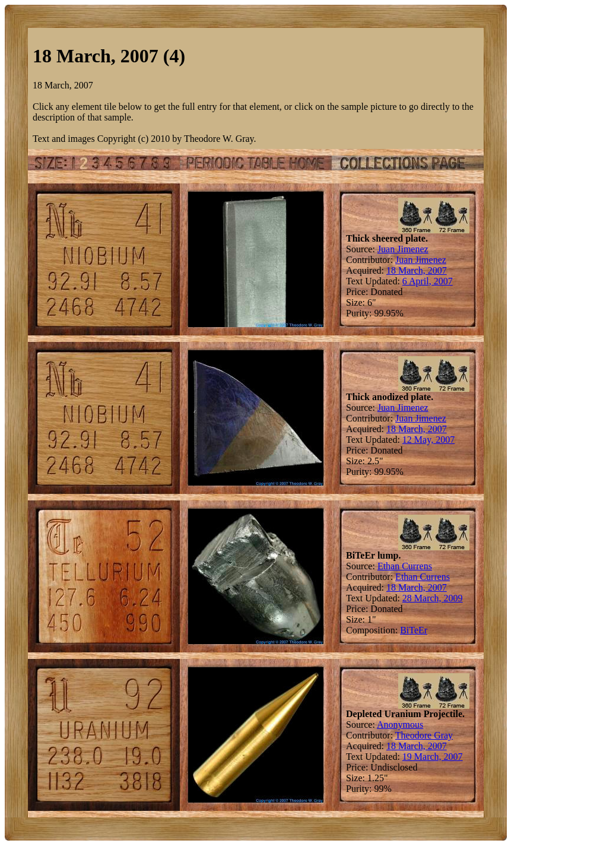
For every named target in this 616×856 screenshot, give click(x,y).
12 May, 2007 (428, 440)
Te (414, 630)
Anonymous (400, 725)
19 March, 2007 (433, 757)
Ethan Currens (405, 566)
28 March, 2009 (433, 598)
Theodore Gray (424, 735)
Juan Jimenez (403, 249)
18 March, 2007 (417, 270)
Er (423, 630)
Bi (404, 630)
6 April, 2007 (428, 281)
